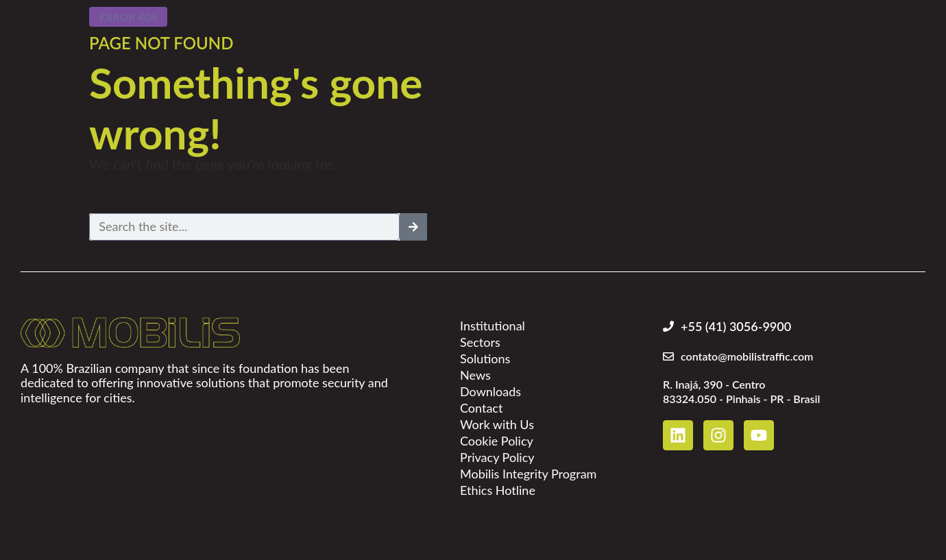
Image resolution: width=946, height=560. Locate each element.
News (475, 375)
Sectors (480, 342)
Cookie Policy (497, 441)
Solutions (485, 358)
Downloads (490, 391)
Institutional (493, 326)
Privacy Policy (497, 457)
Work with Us (497, 424)
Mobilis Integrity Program (528, 474)
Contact (481, 408)
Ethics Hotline (498, 490)
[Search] (413, 227)
